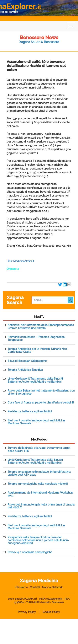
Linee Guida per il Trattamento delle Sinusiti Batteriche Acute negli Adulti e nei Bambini (35, 380)
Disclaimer (58, 602)
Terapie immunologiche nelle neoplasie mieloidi (38, 484)
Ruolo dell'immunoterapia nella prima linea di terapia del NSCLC (41, 506)
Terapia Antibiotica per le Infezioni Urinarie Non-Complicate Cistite (38, 350)
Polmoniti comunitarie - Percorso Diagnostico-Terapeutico (37, 338)
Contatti (35, 587)
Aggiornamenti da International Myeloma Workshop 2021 (40, 494)
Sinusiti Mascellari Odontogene (27, 361)
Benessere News (39, 37)
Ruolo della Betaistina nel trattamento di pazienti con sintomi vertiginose (41, 392)
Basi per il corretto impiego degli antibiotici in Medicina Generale (36, 422)
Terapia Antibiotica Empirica (25, 370)
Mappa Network (52, 587)
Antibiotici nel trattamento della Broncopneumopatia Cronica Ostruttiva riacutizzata (41, 327)
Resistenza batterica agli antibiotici (30, 411)
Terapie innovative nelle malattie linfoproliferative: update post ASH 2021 (39, 473)
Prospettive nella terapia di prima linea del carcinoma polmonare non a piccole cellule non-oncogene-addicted (38, 540)
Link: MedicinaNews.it (20, 261)
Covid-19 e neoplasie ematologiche (30, 552)
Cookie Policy (51, 612)
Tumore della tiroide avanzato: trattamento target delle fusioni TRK (39, 449)
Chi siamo (22, 587)
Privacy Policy (27, 612)
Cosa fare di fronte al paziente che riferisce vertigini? (41, 403)
